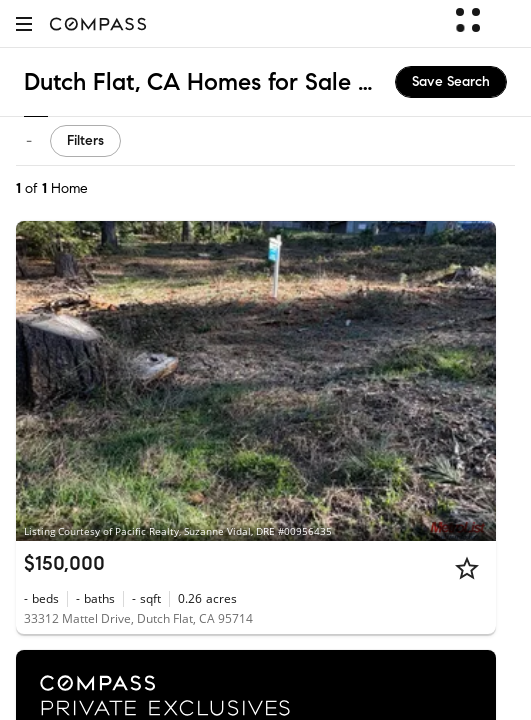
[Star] (467, 568)
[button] (24, 23)
